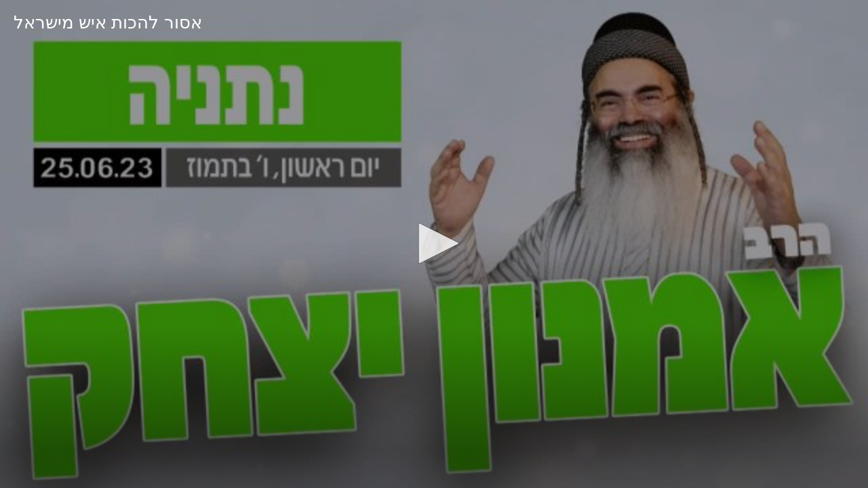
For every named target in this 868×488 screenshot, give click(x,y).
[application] (434, 244)
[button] (434, 243)
